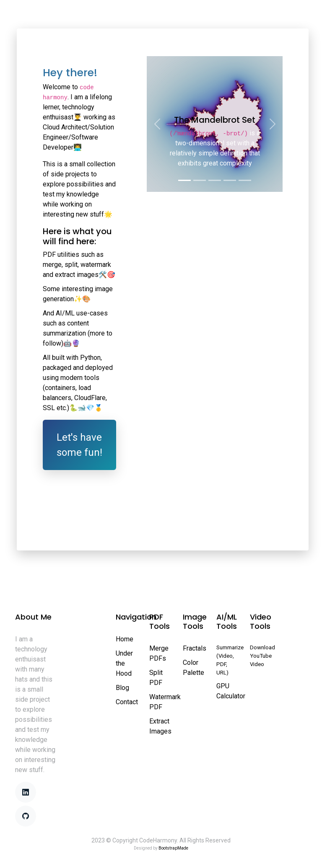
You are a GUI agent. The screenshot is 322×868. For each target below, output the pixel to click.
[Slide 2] (200, 180)
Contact (127, 702)
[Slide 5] (245, 180)
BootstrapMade (173, 848)
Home (32, 17)
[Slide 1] (184, 180)
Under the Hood (124, 663)
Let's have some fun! (79, 445)
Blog (122, 688)
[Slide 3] (215, 180)
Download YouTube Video (262, 656)
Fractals (195, 648)
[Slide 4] (230, 180)
